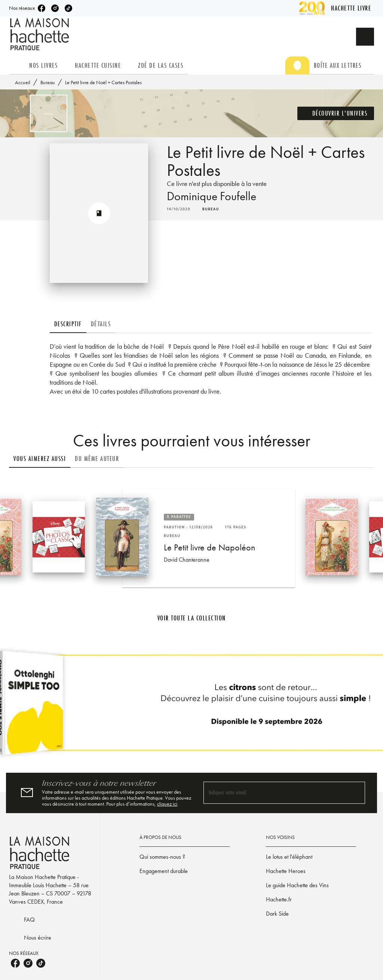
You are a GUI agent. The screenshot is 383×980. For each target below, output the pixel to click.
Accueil (23, 82)
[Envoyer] (356, 793)
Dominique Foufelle (212, 196)
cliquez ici (167, 804)
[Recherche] (365, 37)
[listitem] (42, 8)
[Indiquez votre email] (275, 793)
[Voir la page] (191, 706)
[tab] (17, 65)
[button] (336, 113)
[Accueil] (40, 34)
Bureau (48, 82)
